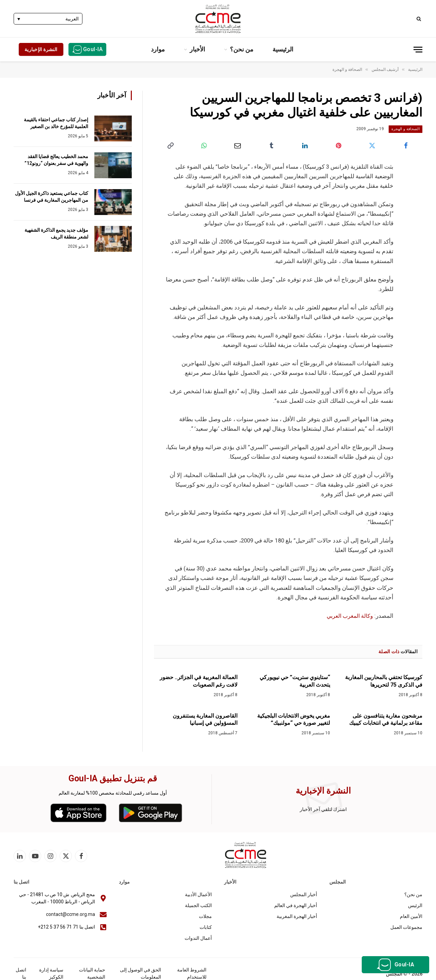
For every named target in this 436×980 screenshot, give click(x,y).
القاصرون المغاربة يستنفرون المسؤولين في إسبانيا (205, 719)
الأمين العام (411, 916)
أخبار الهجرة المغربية (297, 916)
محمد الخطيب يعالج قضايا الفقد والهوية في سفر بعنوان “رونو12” (56, 160)
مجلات (205, 916)
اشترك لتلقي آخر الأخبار (323, 809)
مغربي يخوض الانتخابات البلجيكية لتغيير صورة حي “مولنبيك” (294, 719)
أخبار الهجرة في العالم (296, 905)
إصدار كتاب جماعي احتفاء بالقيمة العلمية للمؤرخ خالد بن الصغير (56, 123)
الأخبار (197, 49)
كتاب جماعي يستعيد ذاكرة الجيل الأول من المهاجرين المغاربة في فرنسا (52, 197)
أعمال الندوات (198, 938)
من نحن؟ (242, 49)
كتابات (206, 927)
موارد (158, 49)
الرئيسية (283, 49)
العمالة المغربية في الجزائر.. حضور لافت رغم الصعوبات (199, 681)
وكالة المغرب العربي (349, 616)
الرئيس (415, 905)
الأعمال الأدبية (198, 894)
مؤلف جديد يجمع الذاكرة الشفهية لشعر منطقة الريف (56, 233)
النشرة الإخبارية (41, 49)
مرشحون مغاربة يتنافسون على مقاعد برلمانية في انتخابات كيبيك (386, 719)
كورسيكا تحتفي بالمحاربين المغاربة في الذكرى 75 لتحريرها (384, 681)
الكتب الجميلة (198, 905)
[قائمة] (418, 50)
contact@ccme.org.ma (71, 914)
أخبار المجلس (304, 894)
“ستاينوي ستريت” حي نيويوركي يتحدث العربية (295, 681)
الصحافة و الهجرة (406, 129)
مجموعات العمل (406, 927)
